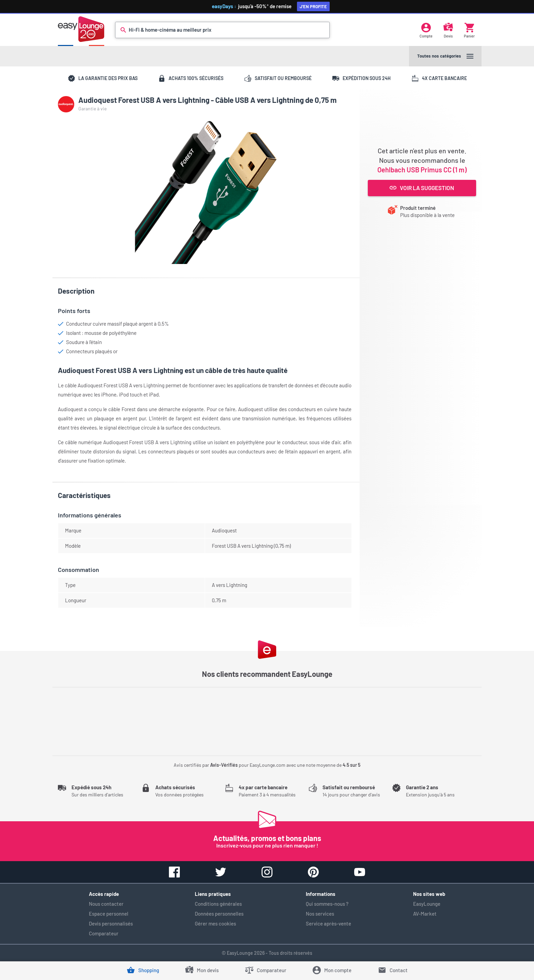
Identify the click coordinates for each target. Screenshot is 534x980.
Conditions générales (218, 904)
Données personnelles (219, 914)
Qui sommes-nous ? (327, 904)
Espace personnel (109, 914)
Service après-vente (328, 923)
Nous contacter (106, 904)
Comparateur (104, 933)
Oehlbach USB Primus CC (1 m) (422, 170)
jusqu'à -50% (269, 6)
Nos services (320, 914)
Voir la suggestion (422, 188)
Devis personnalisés (111, 923)
